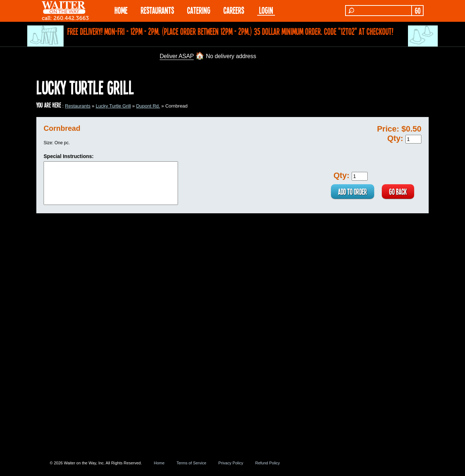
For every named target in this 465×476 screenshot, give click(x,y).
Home (159, 463)
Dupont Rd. (148, 106)
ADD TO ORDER (353, 191)
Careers (234, 10)
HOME (121, 10)
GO (418, 11)
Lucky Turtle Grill (113, 106)
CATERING (199, 10)
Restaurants (78, 106)
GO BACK (398, 191)
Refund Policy (267, 463)
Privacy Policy (231, 463)
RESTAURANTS (157, 10)
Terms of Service (191, 463)
